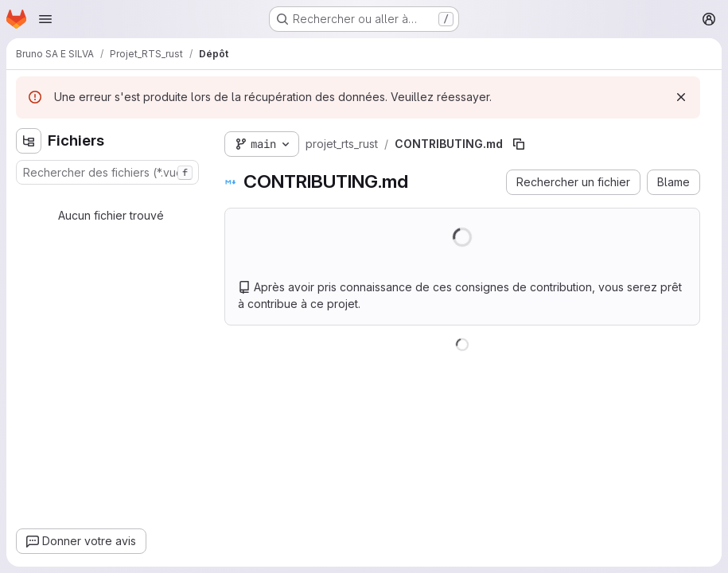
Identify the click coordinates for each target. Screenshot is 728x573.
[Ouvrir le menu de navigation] (45, 19)
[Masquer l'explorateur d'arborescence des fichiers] (29, 141)
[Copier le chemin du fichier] (519, 144)
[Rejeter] (681, 97)
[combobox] (107, 172)
